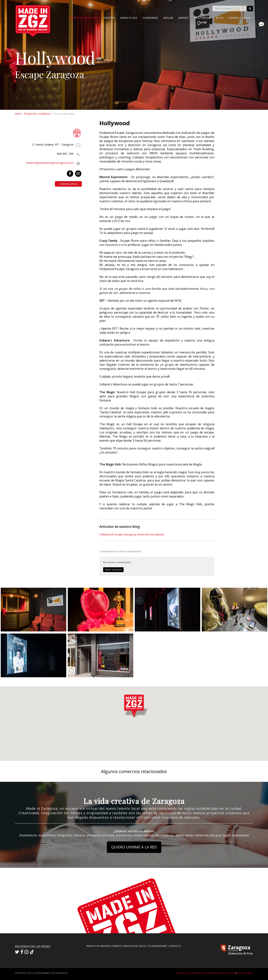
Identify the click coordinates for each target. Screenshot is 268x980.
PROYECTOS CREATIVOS (83, 18)
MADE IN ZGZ (129, 18)
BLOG (220, 18)
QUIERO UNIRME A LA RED (134, 847)
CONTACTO (175, 946)
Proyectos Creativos (37, 114)
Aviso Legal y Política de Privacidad (194, 973)
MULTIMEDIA (202, 18)
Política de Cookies (224, 973)
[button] (134, 709)
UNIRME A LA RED (240, 18)
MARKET (184, 18)
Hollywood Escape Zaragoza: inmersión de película (132, 534)
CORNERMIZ (150, 18)
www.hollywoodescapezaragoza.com (50, 163)
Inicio (18, 114)
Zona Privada (244, 973)
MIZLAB (168, 18)
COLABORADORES (157, 946)
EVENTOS (109, 18)
